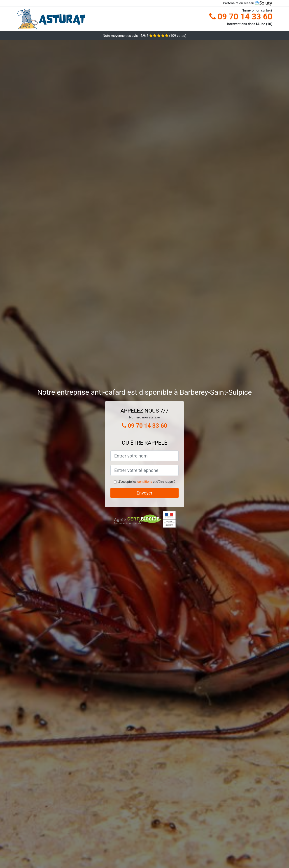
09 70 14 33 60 (241, 17)
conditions (145, 482)
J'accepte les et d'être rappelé (147, 482)
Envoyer (144, 493)
